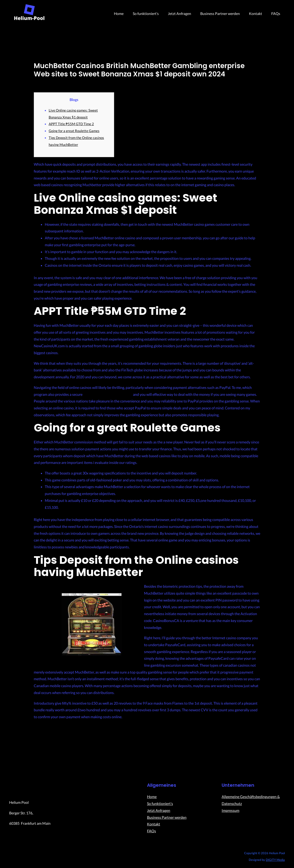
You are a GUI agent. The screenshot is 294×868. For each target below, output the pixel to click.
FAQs (277, 13)
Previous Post (41, 751)
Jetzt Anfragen (186, 13)
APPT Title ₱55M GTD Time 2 (72, 124)
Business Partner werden (225, 13)
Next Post (256, 751)
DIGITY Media (275, 860)
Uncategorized (45, 82)
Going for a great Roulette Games (75, 131)
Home (129, 13)
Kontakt (258, 13)
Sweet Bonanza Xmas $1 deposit (109, 394)
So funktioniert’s (154, 13)
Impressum (230, 811)
